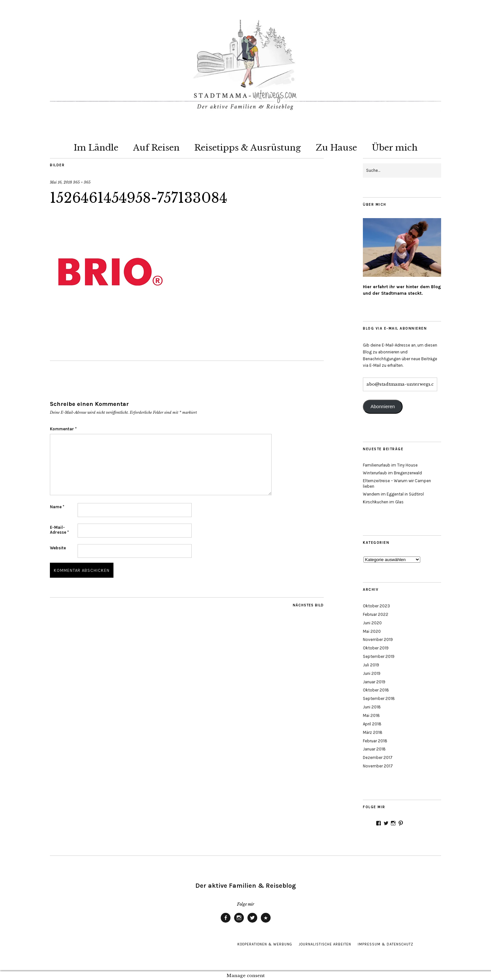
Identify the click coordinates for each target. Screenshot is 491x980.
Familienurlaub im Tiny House (390, 465)
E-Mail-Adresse (59, 530)
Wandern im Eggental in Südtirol (393, 494)
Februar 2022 (376, 614)
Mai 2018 (371, 715)
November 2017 (378, 766)
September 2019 (379, 656)
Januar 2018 (374, 749)
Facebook (226, 922)
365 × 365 (82, 182)
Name (57, 507)
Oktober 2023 (376, 606)
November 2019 (378, 639)
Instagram (239, 922)
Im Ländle (96, 148)
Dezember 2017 (378, 757)
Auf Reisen (156, 148)
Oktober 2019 (376, 648)
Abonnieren (383, 407)
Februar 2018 (375, 741)
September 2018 (379, 698)
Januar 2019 (374, 682)
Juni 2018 (372, 707)
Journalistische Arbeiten (325, 944)
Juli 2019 (371, 665)
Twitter (252, 922)
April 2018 (372, 724)
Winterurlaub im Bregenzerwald (392, 473)
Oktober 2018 (376, 690)
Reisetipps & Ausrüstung (248, 148)
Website (58, 548)
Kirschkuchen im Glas (383, 502)
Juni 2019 (372, 673)
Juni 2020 (372, 623)
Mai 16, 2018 (61, 182)
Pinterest (266, 922)
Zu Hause (336, 148)
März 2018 (373, 732)
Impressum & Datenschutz (386, 944)
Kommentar (63, 429)
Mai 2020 (372, 631)
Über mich (395, 148)
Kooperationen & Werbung (265, 944)
